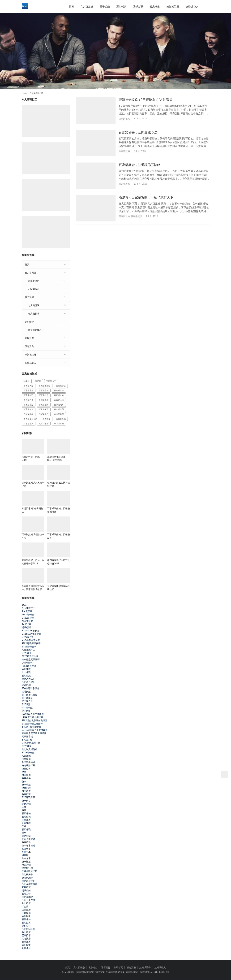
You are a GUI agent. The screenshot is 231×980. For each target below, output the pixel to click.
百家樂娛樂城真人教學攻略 (33, 484)
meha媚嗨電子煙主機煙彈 (35, 730)
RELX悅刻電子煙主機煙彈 (34, 720)
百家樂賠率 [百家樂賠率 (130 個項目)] (29, 414)
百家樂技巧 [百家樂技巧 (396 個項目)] (29, 395)
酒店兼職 (26, 669)
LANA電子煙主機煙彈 (32, 717)
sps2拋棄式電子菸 (31, 640)
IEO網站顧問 (164, 972)
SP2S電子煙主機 (30, 656)
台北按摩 (26, 903)
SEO (24, 807)
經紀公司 (26, 769)
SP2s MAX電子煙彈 (31, 634)
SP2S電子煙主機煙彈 (32, 724)
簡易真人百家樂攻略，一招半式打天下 (146, 198)
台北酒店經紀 (28, 682)
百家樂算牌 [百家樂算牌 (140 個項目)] (29, 409)
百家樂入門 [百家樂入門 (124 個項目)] (51, 381)
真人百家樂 (87, 7)
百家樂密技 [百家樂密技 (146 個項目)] (61, 386)
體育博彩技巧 (35, 330)
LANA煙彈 (27, 663)
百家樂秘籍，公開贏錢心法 (138, 132)
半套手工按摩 (28, 900)
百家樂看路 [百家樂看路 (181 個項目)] (29, 405)
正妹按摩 (26, 910)
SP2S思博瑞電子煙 (31, 743)
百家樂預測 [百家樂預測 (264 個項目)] (29, 424)
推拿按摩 (26, 759)
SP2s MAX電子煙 (30, 631)
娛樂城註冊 (173, 7)
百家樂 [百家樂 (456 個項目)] (38, 381)
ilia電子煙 (26, 624)
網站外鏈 (26, 836)
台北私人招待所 (30, 749)
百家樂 (80, 972)
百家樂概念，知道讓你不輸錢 (140, 165)
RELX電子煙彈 (29, 666)
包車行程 (26, 788)
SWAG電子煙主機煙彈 (33, 714)
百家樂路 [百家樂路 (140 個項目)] (47, 419)
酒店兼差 (26, 813)
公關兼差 (26, 820)
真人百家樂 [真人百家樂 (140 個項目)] (44, 424)
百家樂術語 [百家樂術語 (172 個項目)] (44, 409)
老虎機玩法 (34, 305)
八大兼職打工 (28, 608)
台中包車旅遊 (28, 846)
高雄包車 (26, 849)
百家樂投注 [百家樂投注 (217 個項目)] (44, 395)
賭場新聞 (138, 7)
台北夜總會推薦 (30, 884)
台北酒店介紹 (28, 881)
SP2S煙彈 (27, 653)
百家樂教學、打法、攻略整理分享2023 (33, 562)
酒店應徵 (26, 817)
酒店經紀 (26, 676)
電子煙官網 (27, 737)
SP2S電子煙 (28, 618)
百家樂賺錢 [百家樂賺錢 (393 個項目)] (44, 414)
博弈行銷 (26, 865)
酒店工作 (26, 894)
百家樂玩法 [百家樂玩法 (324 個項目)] (59, 400)
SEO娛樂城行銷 (29, 871)
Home (24, 93)
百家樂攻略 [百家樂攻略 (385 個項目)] (59, 395)
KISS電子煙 (27, 621)
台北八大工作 (28, 679)
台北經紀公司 (28, 929)
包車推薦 (26, 775)
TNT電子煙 (27, 701)
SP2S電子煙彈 (29, 647)
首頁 (71, 7)
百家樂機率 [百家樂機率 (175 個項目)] (44, 400)
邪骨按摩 (26, 887)
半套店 (25, 906)
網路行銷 (26, 685)
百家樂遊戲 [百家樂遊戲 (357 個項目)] (61, 419)
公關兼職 (26, 823)
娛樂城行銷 (27, 868)
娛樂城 (25, 855)
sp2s (24, 605)
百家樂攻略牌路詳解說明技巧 (59, 588)
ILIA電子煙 (27, 611)
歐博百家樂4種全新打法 (32, 510)
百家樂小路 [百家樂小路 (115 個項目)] (29, 390)
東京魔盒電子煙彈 (31, 659)
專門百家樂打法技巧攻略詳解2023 (59, 562)
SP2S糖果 (27, 746)
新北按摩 (26, 932)
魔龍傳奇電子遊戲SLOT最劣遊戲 (56, 458)
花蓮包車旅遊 (28, 839)
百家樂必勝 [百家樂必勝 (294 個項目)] (44, 390)
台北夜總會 (27, 874)
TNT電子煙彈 (28, 797)
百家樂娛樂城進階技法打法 (33, 536)
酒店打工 (26, 923)
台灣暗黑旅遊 (28, 762)
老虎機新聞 (34, 314)
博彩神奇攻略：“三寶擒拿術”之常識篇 (146, 100)
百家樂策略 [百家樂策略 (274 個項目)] (59, 405)
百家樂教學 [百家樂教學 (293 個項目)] (29, 400)
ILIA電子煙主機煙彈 (31, 727)
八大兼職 (26, 672)
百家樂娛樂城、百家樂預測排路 (59, 510)
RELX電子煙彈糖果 (31, 643)
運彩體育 (121, 7)
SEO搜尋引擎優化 (30, 688)
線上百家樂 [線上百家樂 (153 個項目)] (59, 424)
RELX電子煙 (28, 615)
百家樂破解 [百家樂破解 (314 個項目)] (44, 405)
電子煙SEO (27, 698)
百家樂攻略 (124, 119)
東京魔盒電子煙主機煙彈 (34, 733)
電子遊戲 (105, 7)
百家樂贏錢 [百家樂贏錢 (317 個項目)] (59, 414)
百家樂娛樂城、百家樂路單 (59, 536)
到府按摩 (26, 939)
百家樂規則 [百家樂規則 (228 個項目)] (59, 409)
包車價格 (26, 778)
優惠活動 (155, 7)
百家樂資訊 (137, 217)
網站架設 (26, 692)
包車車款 (26, 785)
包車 (24, 772)
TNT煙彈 (26, 704)
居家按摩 (26, 935)
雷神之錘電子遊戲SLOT (31, 458)
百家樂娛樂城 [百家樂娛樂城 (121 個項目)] (45, 386)
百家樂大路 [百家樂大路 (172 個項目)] (29, 386)
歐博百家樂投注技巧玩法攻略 (59, 484)
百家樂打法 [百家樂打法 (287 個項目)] (59, 390)
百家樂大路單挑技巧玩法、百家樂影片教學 (33, 588)
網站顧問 (26, 627)
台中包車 (26, 858)
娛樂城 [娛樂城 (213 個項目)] (27, 381)
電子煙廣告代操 (30, 695)
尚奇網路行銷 (28, 765)
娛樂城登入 (192, 7)
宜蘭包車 (26, 852)
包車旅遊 (26, 791)
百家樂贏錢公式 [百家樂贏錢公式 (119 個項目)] (30, 419)
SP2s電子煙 (28, 637)
